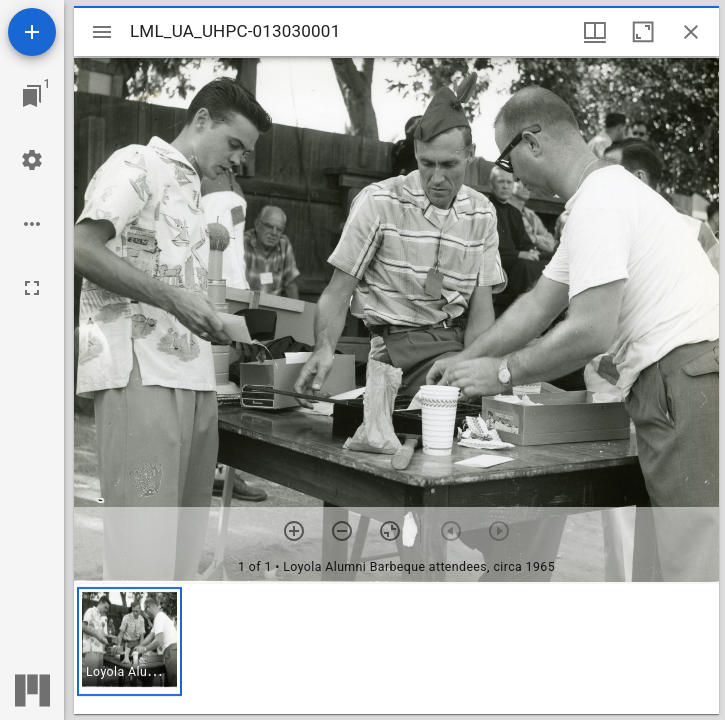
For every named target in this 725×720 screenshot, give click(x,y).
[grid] (396, 649)
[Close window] (691, 32)
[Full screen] (32, 288)
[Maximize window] (643, 32)
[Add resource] (32, 32)
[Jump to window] (32, 96)
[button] (129, 641)
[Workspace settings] (32, 160)
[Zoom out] (342, 531)
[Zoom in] (294, 531)
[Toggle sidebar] (102, 32)
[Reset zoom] (390, 531)
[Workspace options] (32, 224)
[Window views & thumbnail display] (595, 32)
